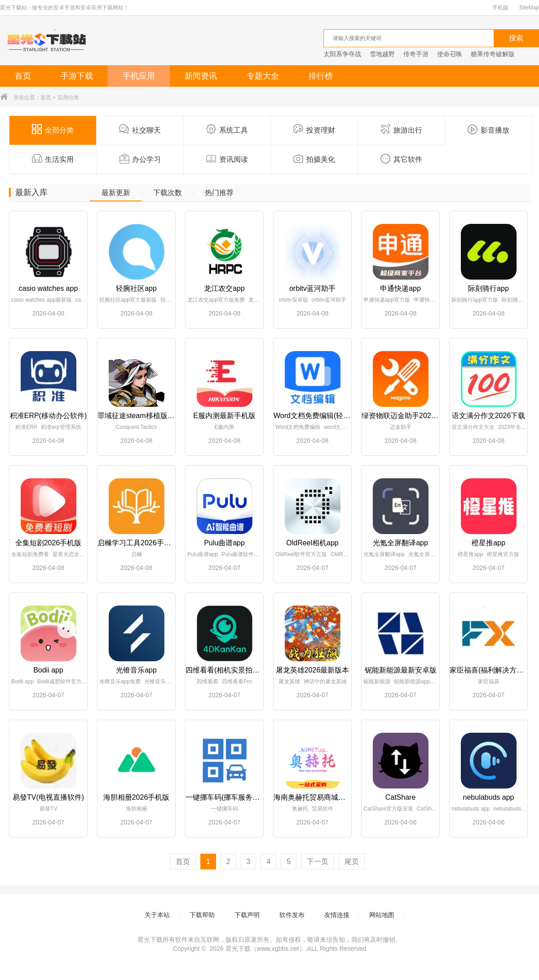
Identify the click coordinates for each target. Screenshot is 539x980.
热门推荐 (219, 193)
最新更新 (116, 193)
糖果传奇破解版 (493, 54)
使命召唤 (450, 54)
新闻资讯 (201, 76)
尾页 (352, 862)
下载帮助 (202, 915)
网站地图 (382, 915)
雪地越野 (382, 54)
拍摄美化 (314, 159)
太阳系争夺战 (342, 54)
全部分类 (53, 129)
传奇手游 (416, 54)
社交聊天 (140, 129)
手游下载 (77, 76)
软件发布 (292, 915)
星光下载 (238, 949)
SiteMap (529, 8)
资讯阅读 (227, 159)
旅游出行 (401, 129)
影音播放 (488, 129)
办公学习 (140, 159)
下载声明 (247, 915)
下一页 (318, 862)
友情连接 (337, 915)
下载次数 (168, 193)
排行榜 (321, 76)
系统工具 (227, 129)
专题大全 (263, 76)
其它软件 (401, 159)
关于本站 (157, 915)
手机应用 (139, 76)
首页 (23, 76)
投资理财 (314, 129)
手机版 (500, 8)
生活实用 (53, 159)
